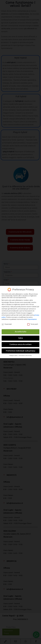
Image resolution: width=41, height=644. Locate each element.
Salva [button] (20, 338)
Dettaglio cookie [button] (14, 356)
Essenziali (7, 324)
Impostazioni (32, 319)
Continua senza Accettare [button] (20, 344)
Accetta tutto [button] (21, 332)
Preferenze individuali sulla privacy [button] (21, 351)
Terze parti (33, 324)
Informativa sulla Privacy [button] (25, 356)
